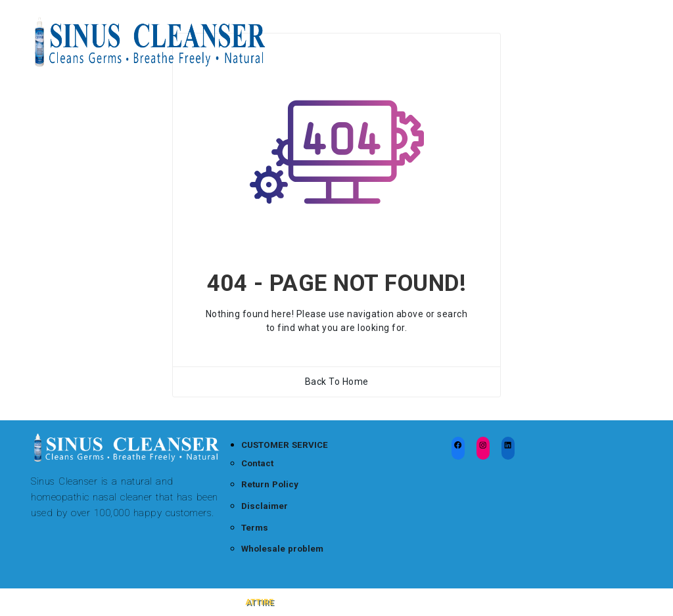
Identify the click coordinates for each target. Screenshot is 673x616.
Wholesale (316, 59)
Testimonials (559, 26)
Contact (257, 463)
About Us (389, 59)
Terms (255, 528)
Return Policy (270, 484)
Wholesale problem (282, 549)
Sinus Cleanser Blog (395, 26)
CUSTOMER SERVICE (285, 445)
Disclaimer (265, 506)
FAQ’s (483, 26)
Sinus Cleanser (79, 602)
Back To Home (337, 382)
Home (306, 26)
